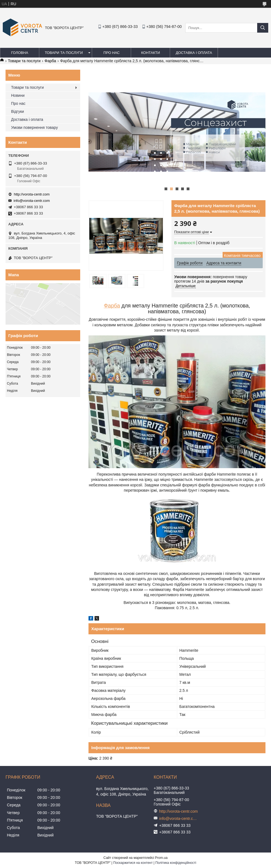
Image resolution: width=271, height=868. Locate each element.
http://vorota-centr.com (32, 194)
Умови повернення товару (34, 127)
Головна (20, 53)
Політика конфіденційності (176, 863)
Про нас (112, 53)
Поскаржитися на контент (133, 863)
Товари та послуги (64, 53)
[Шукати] (263, 28)
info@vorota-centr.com (32, 201)
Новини (18, 95)
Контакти (150, 53)
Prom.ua (161, 858)
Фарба (50, 61)
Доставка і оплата (194, 53)
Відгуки (18, 111)
